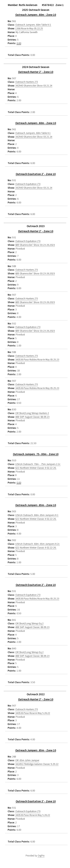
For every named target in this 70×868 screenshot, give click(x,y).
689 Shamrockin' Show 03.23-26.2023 (35, 245)
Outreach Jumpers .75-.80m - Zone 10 (36, 454)
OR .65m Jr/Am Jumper (27, 760)
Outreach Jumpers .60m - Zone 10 (36, 15)
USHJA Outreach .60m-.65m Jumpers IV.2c (38, 544)
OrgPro (41, 856)
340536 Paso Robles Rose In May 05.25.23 (37, 359)
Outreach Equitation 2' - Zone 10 (36, 174)
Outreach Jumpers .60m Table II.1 (33, 133)
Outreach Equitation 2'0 (28, 184)
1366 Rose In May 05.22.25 (29, 28)
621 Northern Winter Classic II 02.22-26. (36, 468)
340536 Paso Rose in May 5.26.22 (33, 713)
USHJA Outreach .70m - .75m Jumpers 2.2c (38, 464)
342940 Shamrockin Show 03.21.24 (34, 86)
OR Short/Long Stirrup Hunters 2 (32, 413)
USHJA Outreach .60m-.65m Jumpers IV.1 (37, 515)
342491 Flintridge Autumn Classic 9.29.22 (37, 764)
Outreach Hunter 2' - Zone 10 (36, 72)
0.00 (19, 43)
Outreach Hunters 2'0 (27, 82)
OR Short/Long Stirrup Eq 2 (29, 623)
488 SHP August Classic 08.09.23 (32, 417)
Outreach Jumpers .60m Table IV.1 (33, 25)
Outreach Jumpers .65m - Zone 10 (36, 505)
